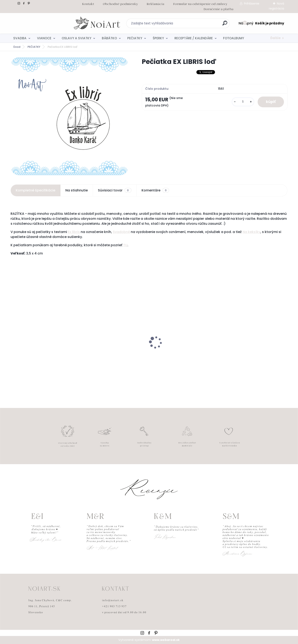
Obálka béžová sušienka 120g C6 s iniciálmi (181, 354)
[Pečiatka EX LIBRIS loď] (70, 116)
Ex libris (74, 232)
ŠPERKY (158, 38)
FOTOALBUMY (234, 38)
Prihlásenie (252, 4)
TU (125, 245)
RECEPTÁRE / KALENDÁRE (194, 38)
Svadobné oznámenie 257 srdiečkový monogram (113, 354)
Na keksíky (251, 232)
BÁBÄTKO (109, 38)
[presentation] (13, 336)
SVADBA (20, 38)
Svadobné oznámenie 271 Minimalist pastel (253, 353)
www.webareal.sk (166, 640)
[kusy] (243, 102)
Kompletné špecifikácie (35, 190)
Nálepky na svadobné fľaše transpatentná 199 (35, 354)
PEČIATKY (135, 38)
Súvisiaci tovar (115, 190)
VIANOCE (44, 38)
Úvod (17, 47)
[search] (194, 25)
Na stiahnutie (77, 190)
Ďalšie (275, 38)
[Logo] (36, 23)
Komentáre (155, 190)
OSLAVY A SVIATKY (76, 38)
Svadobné (121, 232)
